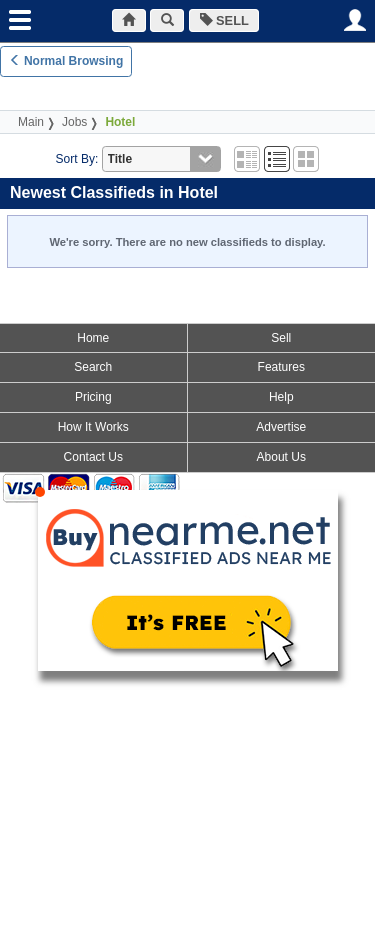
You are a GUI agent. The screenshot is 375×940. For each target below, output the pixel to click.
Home (93, 338)
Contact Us (93, 457)
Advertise (281, 427)
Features (281, 367)
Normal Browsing (66, 61)
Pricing (93, 397)
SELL (224, 20)
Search (93, 367)
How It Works (93, 427)
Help (281, 397)
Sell (281, 338)
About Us (281, 457)
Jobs (74, 122)
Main (31, 122)
